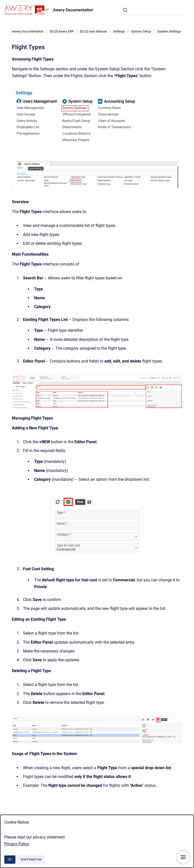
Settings (119, 31)
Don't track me (31, 859)
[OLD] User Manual (93, 31)
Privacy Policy (17, 844)
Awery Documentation (73, 10)
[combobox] (155, 10)
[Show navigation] (183, 857)
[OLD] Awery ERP (62, 31)
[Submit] (125, 10)
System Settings (169, 31)
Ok (10, 859)
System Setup (141, 31)
